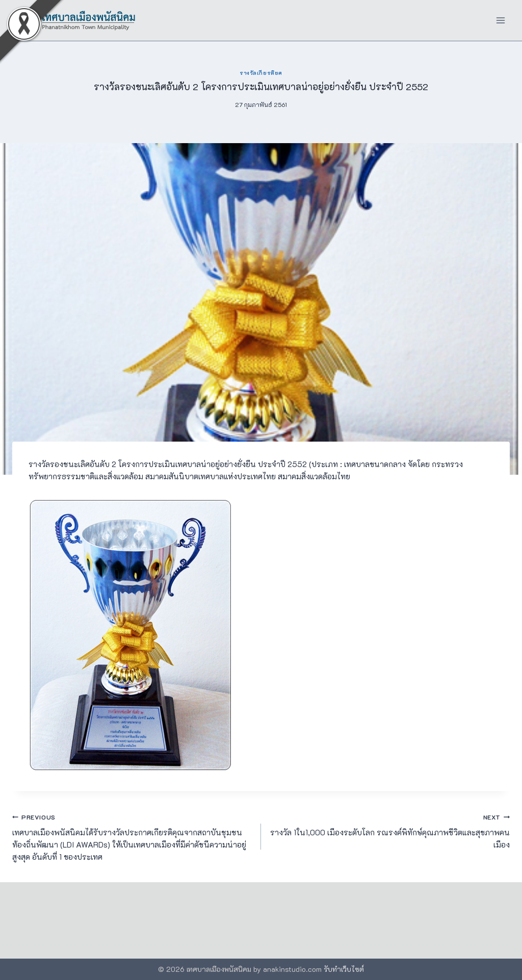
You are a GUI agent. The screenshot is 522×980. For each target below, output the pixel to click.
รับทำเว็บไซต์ (344, 969)
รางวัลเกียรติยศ (261, 73)
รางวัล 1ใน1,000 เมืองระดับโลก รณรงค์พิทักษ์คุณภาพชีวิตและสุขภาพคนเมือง (389, 830)
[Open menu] (500, 20)
